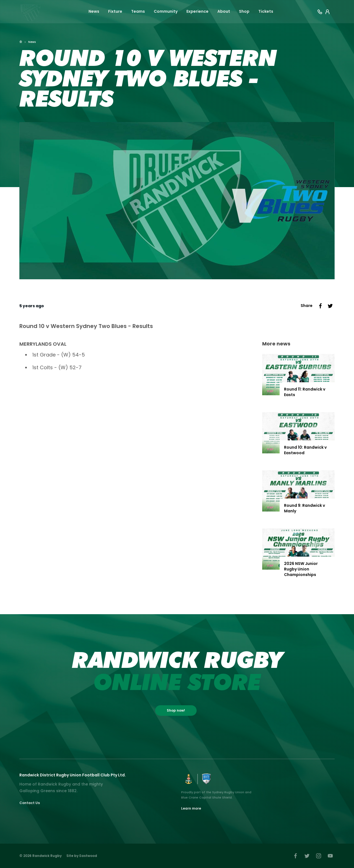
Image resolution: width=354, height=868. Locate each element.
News (32, 42)
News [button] (94, 12)
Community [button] (166, 12)
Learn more (191, 808)
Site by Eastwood (82, 856)
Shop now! (176, 710)
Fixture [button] (115, 12)
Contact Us (30, 803)
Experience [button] (197, 12)
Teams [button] (138, 12)
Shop (244, 12)
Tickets (266, 12)
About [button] (224, 12)
